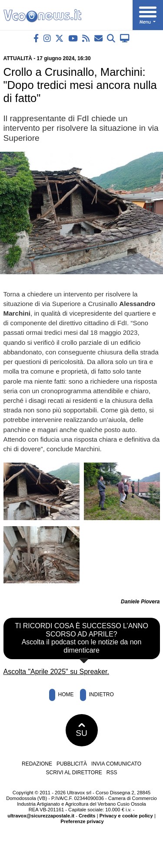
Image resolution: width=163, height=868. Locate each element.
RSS (112, 773)
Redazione (37, 764)
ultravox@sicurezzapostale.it (41, 816)
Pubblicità (72, 764)
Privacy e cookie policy (126, 816)
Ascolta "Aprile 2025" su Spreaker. (57, 672)
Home (61, 695)
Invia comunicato (116, 764)
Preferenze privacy (82, 821)
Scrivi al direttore (74, 773)
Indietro (97, 695)
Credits (87, 816)
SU (81, 730)
